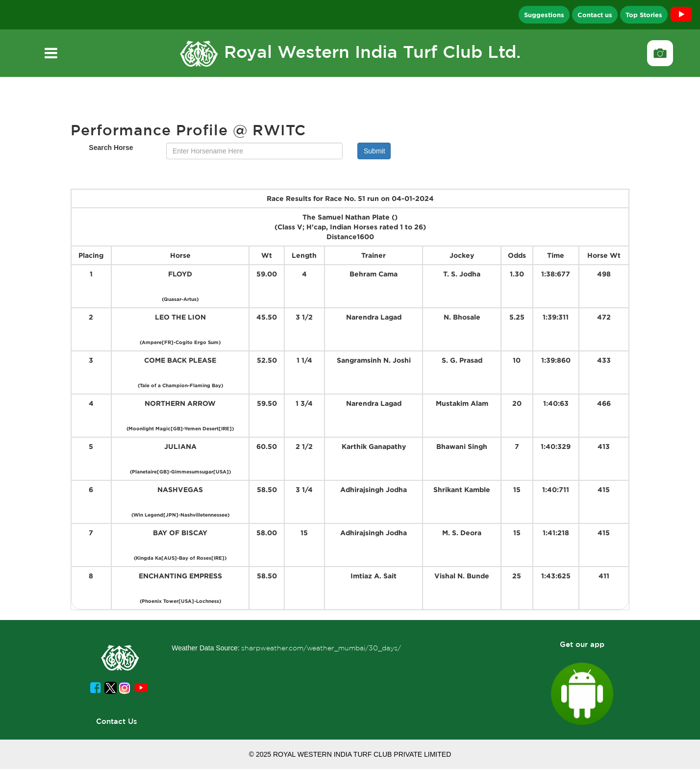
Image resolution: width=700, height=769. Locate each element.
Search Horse (111, 148)
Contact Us (117, 721)
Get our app (582, 644)
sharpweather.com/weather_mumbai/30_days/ (321, 648)
